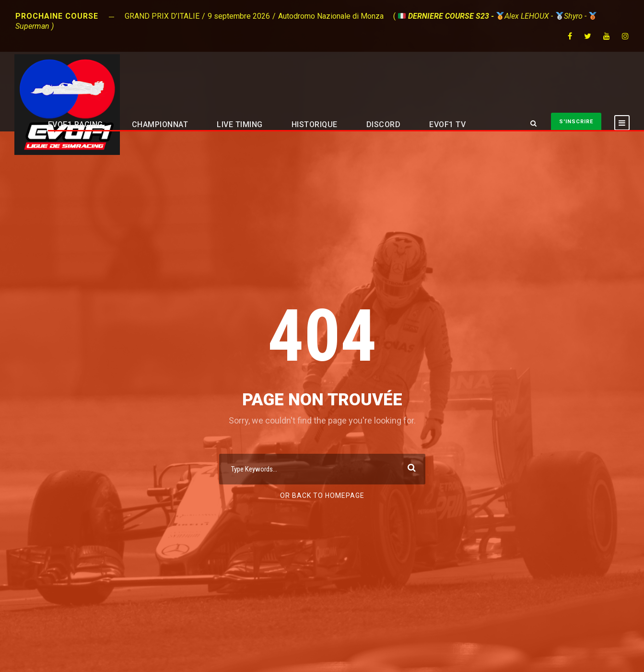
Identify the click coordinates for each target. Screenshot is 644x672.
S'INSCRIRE (576, 122)
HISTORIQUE (315, 124)
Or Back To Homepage (322, 495)
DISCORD (384, 124)
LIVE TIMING (240, 124)
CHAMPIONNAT (160, 124)
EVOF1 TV (447, 124)
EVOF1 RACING (76, 124)
